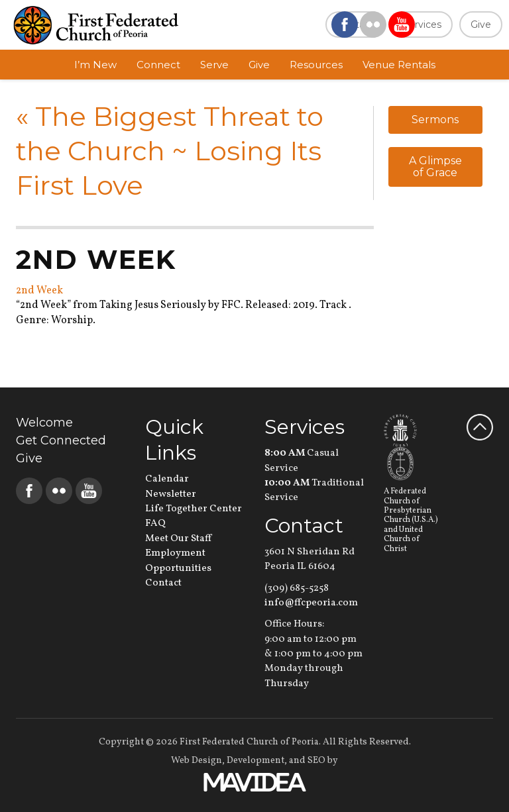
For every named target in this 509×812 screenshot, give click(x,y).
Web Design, (198, 761)
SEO (316, 761)
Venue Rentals (399, 65)
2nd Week (39, 291)
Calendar (167, 479)
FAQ (155, 524)
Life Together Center (194, 509)
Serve (214, 65)
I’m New (95, 65)
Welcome (44, 423)
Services (422, 25)
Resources (316, 65)
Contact (163, 583)
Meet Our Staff (178, 539)
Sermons (435, 120)
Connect (158, 65)
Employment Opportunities (178, 561)
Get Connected (61, 440)
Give (481, 25)
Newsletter (171, 494)
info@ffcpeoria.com (311, 603)
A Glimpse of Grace (435, 167)
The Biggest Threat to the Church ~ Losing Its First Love (170, 151)
